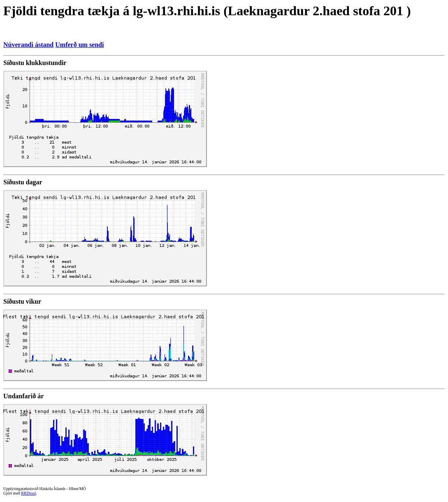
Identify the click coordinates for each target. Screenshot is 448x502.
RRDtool (28, 493)
